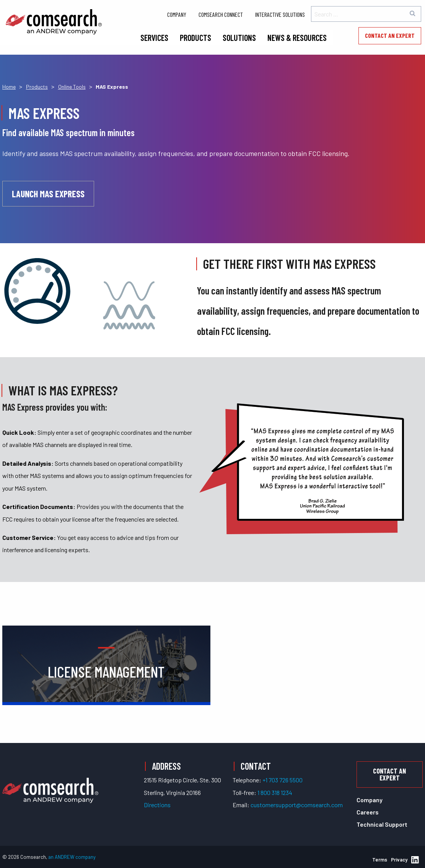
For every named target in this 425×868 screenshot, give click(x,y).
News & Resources (297, 37)
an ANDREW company (72, 857)
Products (195, 37)
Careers (368, 812)
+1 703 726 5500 (283, 780)
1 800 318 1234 (275, 792)
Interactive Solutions (280, 14)
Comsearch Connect (221, 14)
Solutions (239, 37)
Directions (157, 805)
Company (177, 14)
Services (154, 37)
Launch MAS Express (48, 194)
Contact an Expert (390, 35)
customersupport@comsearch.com (297, 805)
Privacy (399, 860)
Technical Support (382, 824)
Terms (380, 860)
